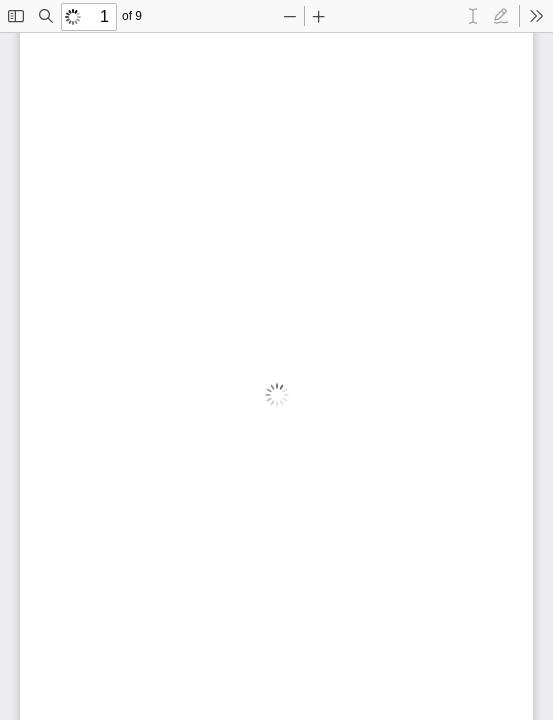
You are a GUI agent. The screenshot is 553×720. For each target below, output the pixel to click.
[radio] (473, 16)
